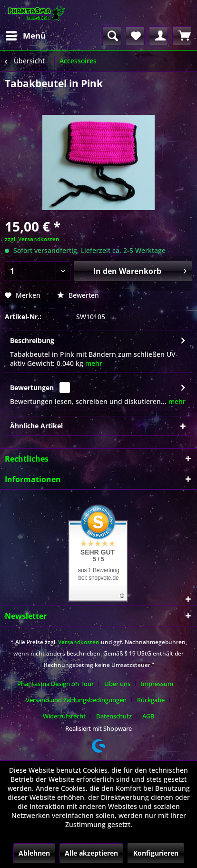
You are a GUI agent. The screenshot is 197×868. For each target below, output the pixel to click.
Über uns (117, 684)
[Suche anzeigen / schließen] (112, 36)
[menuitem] (25, 36)
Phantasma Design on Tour (55, 684)
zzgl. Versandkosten (32, 239)
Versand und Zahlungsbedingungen (76, 700)
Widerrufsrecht (64, 716)
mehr (94, 363)
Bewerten (78, 295)
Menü (26, 35)
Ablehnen (34, 853)
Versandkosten (79, 642)
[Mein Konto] (158, 36)
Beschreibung (32, 340)
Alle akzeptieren (91, 853)
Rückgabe (151, 700)
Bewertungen (32, 388)
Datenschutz (114, 716)
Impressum (157, 684)
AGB (148, 716)
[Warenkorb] (182, 36)
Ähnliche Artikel (36, 426)
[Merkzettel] (135, 36)
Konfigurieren (156, 853)
